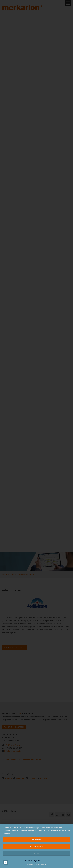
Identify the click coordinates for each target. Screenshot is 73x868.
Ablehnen (37, 839)
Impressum (30, 864)
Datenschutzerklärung (40, 864)
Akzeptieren (36, 846)
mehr (36, 853)
